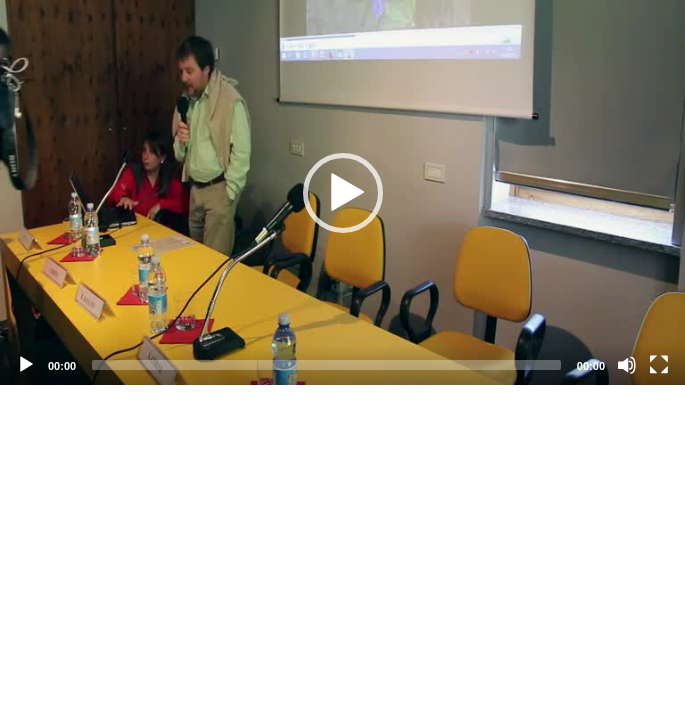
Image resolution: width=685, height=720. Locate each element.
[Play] (26, 365)
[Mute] (627, 365)
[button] (343, 193)
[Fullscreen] (659, 365)
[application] (342, 192)
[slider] (326, 365)
